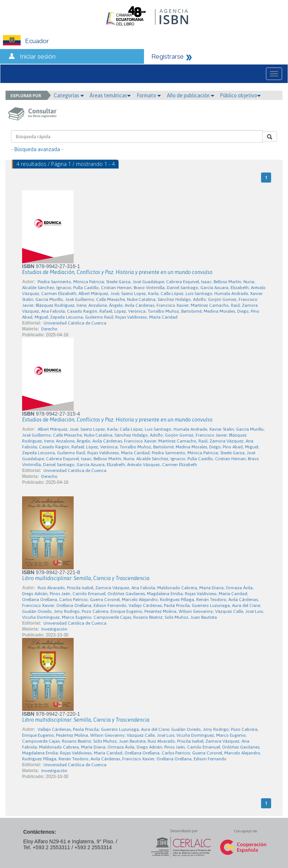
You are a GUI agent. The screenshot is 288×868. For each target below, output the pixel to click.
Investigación (54, 629)
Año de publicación (191, 96)
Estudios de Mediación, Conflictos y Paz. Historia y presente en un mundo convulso (117, 272)
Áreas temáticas (110, 96)
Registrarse (168, 56)
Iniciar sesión (38, 56)
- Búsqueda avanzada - (37, 149)
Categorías (69, 96)
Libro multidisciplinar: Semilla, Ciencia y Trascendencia (86, 578)
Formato (149, 96)
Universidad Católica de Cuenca (75, 323)
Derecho (49, 329)
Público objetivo (240, 96)
